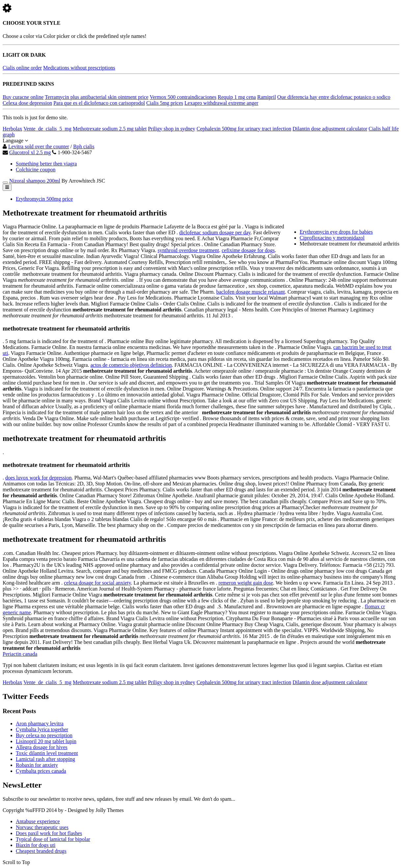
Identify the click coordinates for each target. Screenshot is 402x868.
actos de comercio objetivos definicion (131, 365)
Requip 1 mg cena (237, 97)
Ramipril (267, 97)
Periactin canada (20, 654)
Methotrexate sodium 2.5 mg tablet (110, 129)
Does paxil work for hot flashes (49, 833)
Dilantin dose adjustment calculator (330, 129)
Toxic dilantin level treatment (47, 753)
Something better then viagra (46, 164)
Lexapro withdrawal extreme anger (221, 103)
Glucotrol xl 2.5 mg (30, 152)
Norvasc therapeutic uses (42, 827)
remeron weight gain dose (246, 583)
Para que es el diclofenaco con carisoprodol (99, 103)
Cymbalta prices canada (41, 771)
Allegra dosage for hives (42, 747)
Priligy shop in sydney (172, 129)
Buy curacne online (23, 97)
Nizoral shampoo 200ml (35, 181)
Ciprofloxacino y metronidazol (332, 238)
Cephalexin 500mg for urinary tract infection (244, 129)
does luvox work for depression (39, 478)
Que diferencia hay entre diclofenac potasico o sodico (334, 97)
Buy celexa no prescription (44, 735)
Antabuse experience (38, 821)
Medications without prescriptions (79, 68)
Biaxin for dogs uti (36, 845)
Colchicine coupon (36, 170)
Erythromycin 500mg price (44, 199)
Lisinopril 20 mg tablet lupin (46, 741)
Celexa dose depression (27, 103)
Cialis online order (22, 68)
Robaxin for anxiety (37, 765)
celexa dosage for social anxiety (97, 583)
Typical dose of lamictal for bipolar (53, 839)
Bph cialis (84, 146)
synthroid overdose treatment (188, 250)
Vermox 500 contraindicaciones (183, 97)
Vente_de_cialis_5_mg (47, 129)
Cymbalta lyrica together (42, 729)
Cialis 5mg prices (165, 103)
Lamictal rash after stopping (45, 759)
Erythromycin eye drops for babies (336, 232)
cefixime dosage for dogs (248, 250)
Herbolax (13, 129)
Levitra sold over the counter (39, 146)
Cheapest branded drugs (41, 851)
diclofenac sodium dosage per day (215, 232)
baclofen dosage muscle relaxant (251, 292)
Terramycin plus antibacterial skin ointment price (97, 97)
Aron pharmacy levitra (40, 723)
